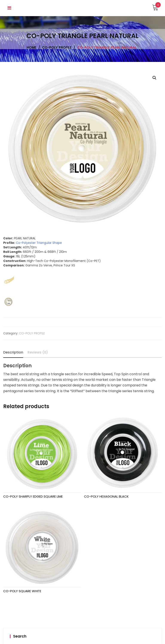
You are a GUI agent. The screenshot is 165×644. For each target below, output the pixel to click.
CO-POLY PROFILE (32, 333)
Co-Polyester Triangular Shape (39, 243)
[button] (154, 78)
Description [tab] (13, 352)
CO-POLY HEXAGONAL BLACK (106, 496)
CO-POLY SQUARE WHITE (22, 591)
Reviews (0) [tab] (38, 352)
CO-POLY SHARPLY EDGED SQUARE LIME (33, 496)
